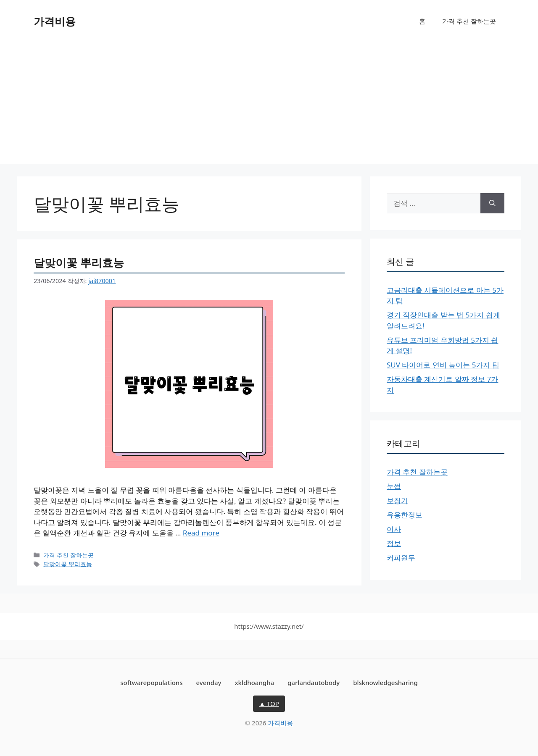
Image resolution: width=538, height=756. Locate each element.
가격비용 (55, 21)
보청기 (397, 500)
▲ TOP (269, 703)
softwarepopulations (151, 682)
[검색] (492, 203)
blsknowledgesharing (385, 682)
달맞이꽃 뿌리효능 (79, 262)
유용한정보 (405, 515)
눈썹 (394, 486)
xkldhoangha (254, 682)
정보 (394, 543)
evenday (208, 682)
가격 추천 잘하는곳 (469, 21)
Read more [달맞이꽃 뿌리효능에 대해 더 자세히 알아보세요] (201, 533)
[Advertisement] (269, 105)
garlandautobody (314, 682)
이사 (394, 529)
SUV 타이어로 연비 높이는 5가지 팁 (443, 365)
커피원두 (401, 558)
